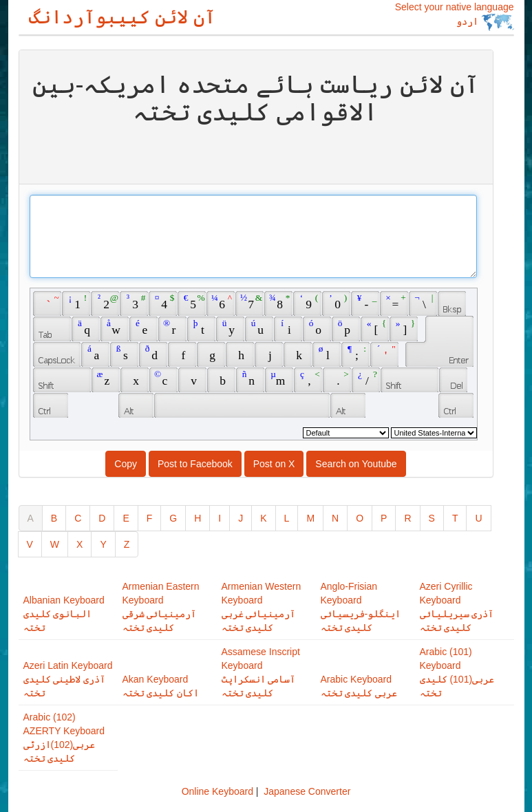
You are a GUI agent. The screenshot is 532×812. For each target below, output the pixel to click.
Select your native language (455, 16)
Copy (126, 464)
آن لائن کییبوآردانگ (123, 17)
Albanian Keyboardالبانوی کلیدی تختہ (64, 614)
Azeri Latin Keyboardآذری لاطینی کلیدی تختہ (68, 679)
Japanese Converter (307, 791)
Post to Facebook (195, 464)
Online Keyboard (217, 791)
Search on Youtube (356, 464)
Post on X (274, 464)
